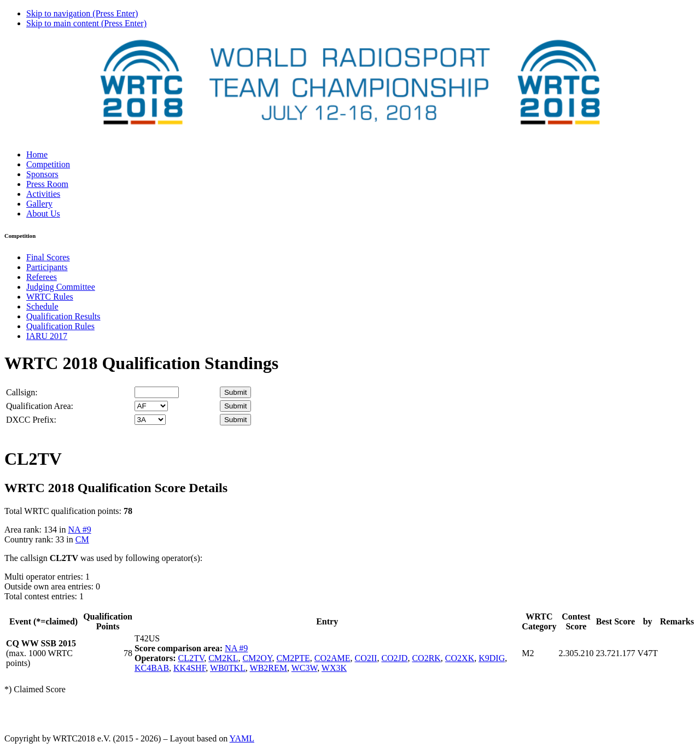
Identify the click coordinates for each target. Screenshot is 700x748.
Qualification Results (63, 316)
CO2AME (332, 658)
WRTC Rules (50, 297)
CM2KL (223, 658)
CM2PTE (293, 658)
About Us (43, 214)
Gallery (39, 204)
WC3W (304, 668)
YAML (242, 738)
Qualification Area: (40, 406)
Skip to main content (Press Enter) (86, 23)
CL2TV (191, 658)
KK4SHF (189, 668)
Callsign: (22, 392)
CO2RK (426, 658)
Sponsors (42, 174)
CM (82, 539)
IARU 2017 (47, 336)
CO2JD (394, 658)
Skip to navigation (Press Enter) (82, 13)
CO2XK (460, 658)
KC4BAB (152, 668)
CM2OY (257, 658)
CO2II (366, 658)
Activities (43, 194)
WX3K (334, 668)
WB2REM (269, 668)
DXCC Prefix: (31, 420)
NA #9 (79, 530)
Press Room (47, 184)
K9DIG (492, 658)
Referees (42, 277)
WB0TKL (228, 668)
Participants (47, 267)
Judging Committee (61, 287)
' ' (151, 406)
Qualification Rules (60, 326)
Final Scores (48, 257)
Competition (48, 164)
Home (37, 154)
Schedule (42, 306)
